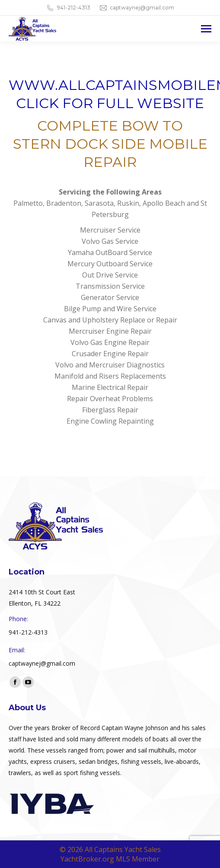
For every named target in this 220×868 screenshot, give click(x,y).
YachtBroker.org (87, 859)
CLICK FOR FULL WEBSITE (110, 103)
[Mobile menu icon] (206, 29)
